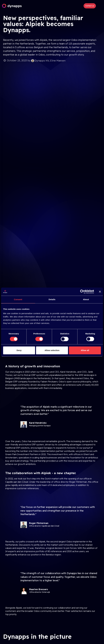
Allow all (85, 350)
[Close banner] (100, 292)
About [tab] (86, 299)
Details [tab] (52, 299)
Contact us (90, 6)
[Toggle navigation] (99, 6)
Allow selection (52, 350)
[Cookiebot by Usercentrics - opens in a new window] (82, 292)
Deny (19, 350)
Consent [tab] (18, 299)
